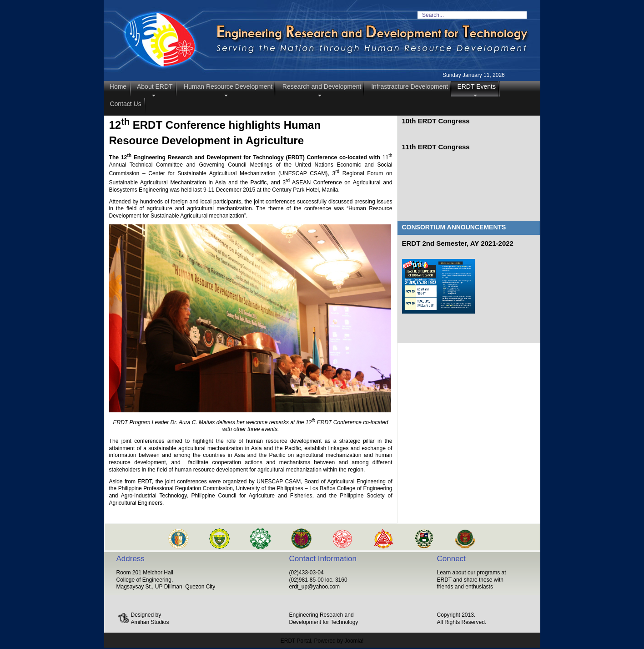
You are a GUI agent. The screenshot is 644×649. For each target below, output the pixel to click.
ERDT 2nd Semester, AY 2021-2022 (458, 243)
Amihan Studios (150, 622)
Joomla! (354, 641)
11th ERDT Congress (436, 147)
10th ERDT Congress (436, 121)
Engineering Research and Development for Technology (324, 619)
